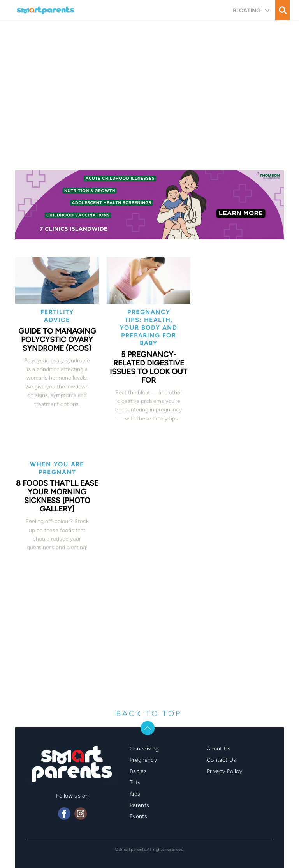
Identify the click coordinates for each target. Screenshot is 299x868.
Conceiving (144, 749)
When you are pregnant (57, 468)
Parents (139, 805)
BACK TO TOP (149, 713)
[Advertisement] (149, 98)
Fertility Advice (57, 316)
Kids (135, 794)
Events (138, 816)
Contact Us (222, 760)
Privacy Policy (224, 771)
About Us (219, 749)
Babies (138, 771)
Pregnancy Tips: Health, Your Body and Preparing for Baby (149, 328)
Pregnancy (143, 760)
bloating (254, 11)
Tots (135, 783)
